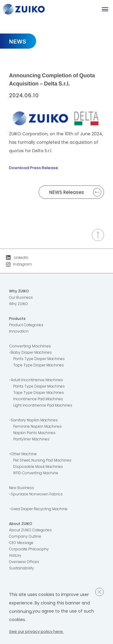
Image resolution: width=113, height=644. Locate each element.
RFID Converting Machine (38, 474)
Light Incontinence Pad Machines (46, 407)
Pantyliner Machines (33, 441)
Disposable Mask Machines (40, 468)
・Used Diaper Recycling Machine (42, 510)
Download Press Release (34, 168)
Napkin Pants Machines (36, 434)
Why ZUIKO (20, 293)
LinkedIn (18, 258)
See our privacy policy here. (38, 631)
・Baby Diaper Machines (33, 354)
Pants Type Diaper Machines (41, 360)
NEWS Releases (75, 192)
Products (18, 320)
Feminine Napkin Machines (39, 428)
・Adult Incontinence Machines (38, 381)
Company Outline (26, 538)
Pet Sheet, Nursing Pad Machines (45, 462)
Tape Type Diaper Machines (41, 367)
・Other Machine (25, 455)
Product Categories (28, 326)
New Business (23, 489)
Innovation (19, 333)
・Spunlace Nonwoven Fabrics (38, 496)
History (16, 557)
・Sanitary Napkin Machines (35, 422)
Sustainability (22, 570)
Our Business (22, 299)
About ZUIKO (22, 525)
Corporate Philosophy (31, 551)
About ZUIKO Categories (33, 531)
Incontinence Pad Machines (41, 400)
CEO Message (23, 544)
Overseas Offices (26, 563)
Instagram (20, 265)
